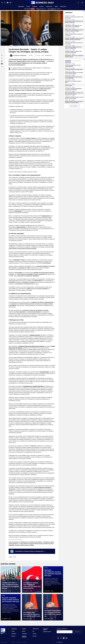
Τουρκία (11, 557)
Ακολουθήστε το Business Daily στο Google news (28, 551)
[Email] (65, 632)
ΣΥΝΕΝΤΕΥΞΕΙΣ (49, 7)
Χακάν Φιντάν (18, 211)
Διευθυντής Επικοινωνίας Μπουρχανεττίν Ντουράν (31, 346)
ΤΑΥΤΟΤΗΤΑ (13, 642)
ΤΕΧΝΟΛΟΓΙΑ (25, 634)
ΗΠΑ (15, 557)
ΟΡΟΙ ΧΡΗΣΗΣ (24, 642)
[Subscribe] (77, 632)
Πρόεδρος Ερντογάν (35, 335)
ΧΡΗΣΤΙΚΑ (35, 636)
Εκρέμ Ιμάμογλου (45, 372)
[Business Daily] (3, 634)
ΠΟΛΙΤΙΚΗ (41, 7)
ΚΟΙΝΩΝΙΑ (24, 629)
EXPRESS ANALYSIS (47, 632)
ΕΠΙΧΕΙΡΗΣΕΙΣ (21, 7)
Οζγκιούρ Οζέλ (46, 216)
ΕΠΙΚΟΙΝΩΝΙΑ (19, 642)
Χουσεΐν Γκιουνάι (21, 227)
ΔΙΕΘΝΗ (56, 7)
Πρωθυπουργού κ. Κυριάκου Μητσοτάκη (34, 386)
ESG (33, 631)
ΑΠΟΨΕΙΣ (31, 55)
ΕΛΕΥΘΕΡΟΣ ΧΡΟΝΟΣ (46, 629)
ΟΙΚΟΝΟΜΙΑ (35, 7)
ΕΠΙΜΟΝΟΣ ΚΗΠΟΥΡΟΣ (24, 637)
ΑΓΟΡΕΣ (28, 7)
